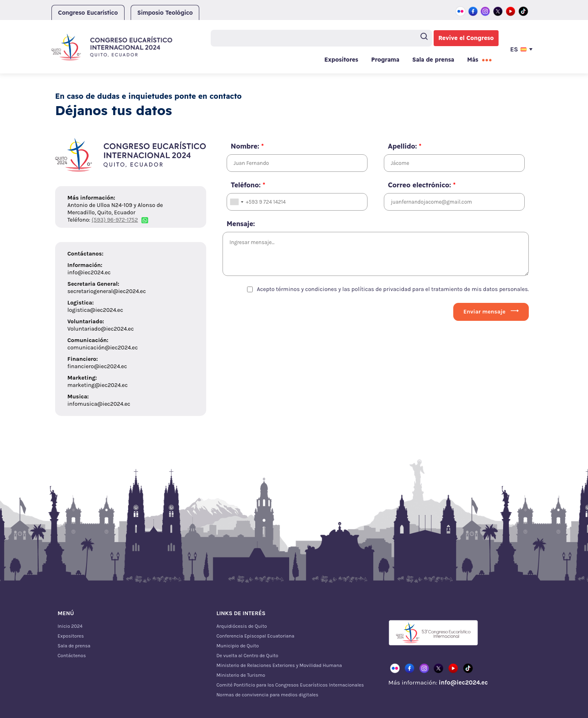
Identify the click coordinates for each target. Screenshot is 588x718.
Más (473, 60)
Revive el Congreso (466, 38)
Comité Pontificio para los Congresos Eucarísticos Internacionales (290, 685)
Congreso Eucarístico (88, 13)
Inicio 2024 (70, 626)
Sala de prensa (433, 60)
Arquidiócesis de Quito (242, 626)
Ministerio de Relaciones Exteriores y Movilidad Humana (279, 665)
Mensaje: (241, 224)
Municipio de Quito (238, 646)
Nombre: (247, 146)
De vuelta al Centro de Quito (247, 656)
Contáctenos (72, 656)
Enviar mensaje (484, 312)
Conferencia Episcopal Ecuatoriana (255, 636)
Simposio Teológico (165, 13)
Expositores (341, 60)
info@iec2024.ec (463, 682)
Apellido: (405, 146)
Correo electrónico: (422, 185)
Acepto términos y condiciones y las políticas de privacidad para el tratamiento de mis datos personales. (393, 289)
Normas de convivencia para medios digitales (267, 695)
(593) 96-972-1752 (115, 220)
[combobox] (236, 202)
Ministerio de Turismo (241, 675)
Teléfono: (248, 185)
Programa (385, 60)
